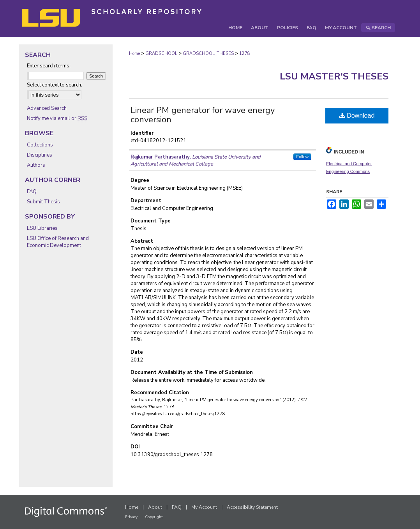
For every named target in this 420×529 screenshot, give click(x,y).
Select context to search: (55, 85)
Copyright (154, 517)
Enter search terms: (49, 66)
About (155, 507)
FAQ (32, 192)
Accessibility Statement (252, 507)
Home (134, 54)
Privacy (131, 517)
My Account (204, 507)
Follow (302, 157)
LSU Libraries (42, 228)
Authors (36, 165)
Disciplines (40, 155)
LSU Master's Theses (334, 76)
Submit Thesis (43, 202)
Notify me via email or (57, 118)
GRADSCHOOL (161, 54)
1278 (245, 54)
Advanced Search (47, 108)
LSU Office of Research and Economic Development (58, 242)
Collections (40, 145)
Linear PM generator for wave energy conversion (203, 115)
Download (357, 115)
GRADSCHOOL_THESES (208, 54)
